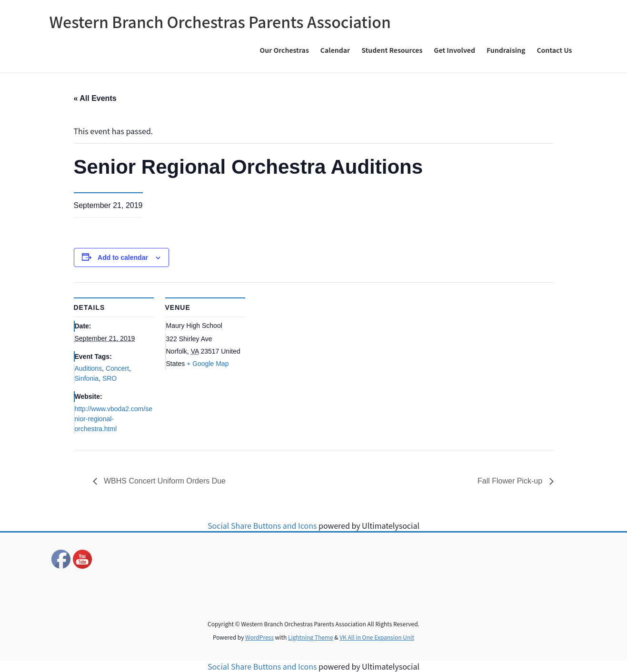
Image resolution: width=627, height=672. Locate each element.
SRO (109, 378)
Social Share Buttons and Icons (262, 525)
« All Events (95, 98)
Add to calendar (123, 257)
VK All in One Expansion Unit (377, 637)
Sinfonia (87, 378)
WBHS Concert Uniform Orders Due (164, 481)
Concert (117, 368)
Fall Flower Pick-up (511, 481)
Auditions (89, 368)
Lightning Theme (311, 637)
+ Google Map (208, 364)
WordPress (259, 637)
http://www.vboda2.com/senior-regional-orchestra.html (114, 419)
